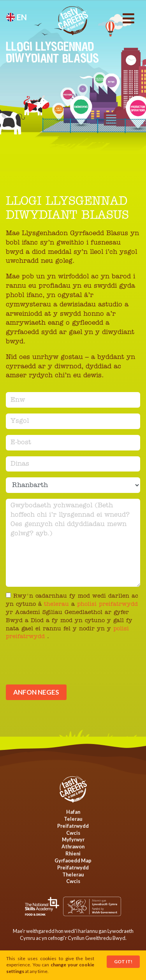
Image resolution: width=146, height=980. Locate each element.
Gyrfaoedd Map (73, 860)
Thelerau (73, 874)
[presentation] (65, 665)
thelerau (58, 604)
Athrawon (73, 846)
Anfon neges (36, 692)
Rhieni (73, 853)
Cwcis (73, 833)
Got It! (123, 962)
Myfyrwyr (73, 839)
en (16, 17)
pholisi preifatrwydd (107, 604)
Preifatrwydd (73, 826)
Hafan (73, 812)
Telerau (73, 819)
